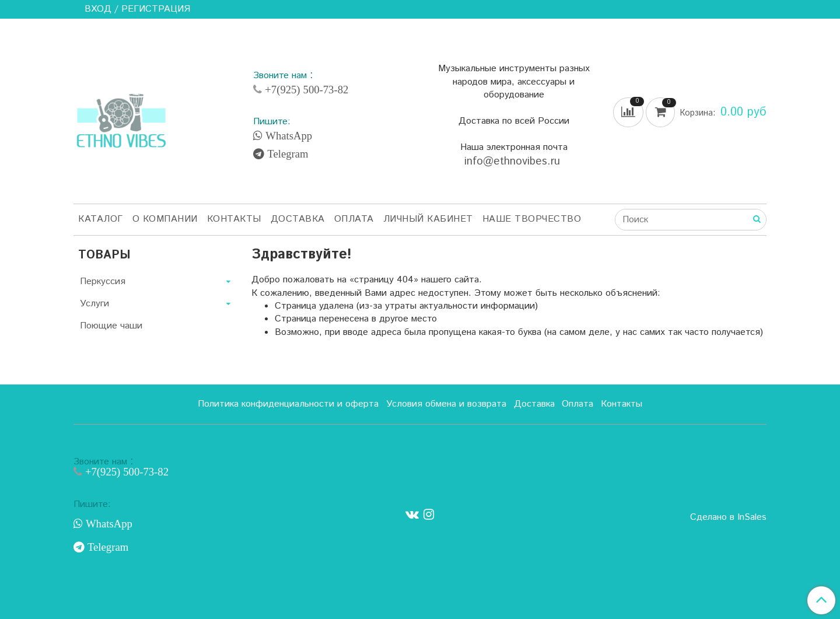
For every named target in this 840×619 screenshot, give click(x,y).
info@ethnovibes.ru (514, 161)
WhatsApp (287, 136)
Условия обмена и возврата (446, 404)
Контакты (234, 219)
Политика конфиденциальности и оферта (288, 404)
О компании (165, 219)
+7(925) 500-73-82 (305, 90)
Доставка (298, 219)
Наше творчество (532, 219)
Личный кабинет (428, 219)
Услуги (94, 304)
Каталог (101, 219)
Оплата (354, 219)
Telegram (286, 154)
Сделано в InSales (728, 517)
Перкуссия (103, 281)
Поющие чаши (111, 326)
